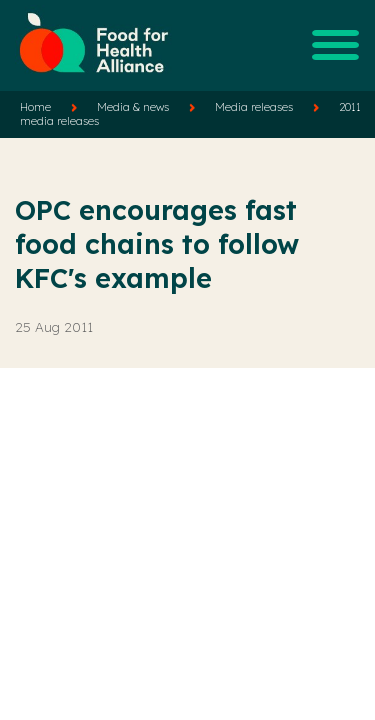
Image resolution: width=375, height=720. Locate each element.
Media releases (254, 107)
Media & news (133, 107)
